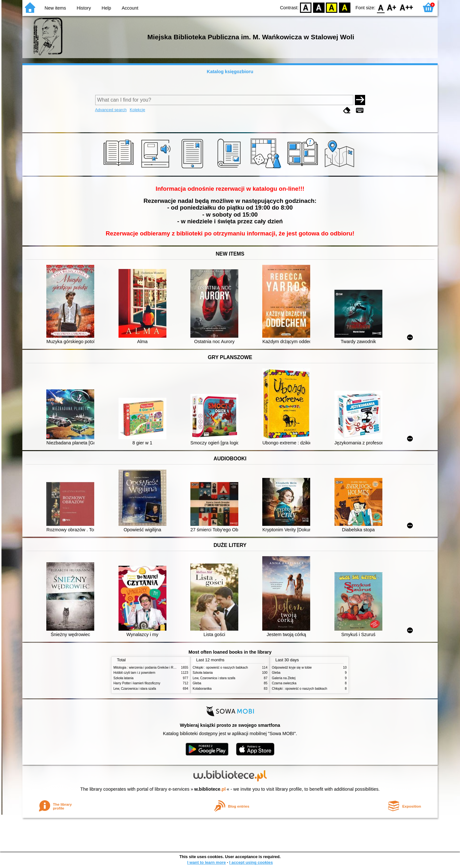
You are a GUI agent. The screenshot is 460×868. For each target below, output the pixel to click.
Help (106, 8)
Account (130, 8)
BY (345, 7)
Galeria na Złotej (284, 678)
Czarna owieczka (284, 683)
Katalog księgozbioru (230, 72)
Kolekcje (137, 110)
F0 (381, 7)
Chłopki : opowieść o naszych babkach (220, 668)
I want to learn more (207, 862)
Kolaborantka (202, 689)
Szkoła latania (123, 678)
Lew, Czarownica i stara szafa (135, 689)
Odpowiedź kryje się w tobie (292, 668)
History (84, 8)
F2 (406, 7)
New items (55, 8)
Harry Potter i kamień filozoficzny (137, 683)
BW (319, 7)
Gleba (197, 683)
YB (332, 7)
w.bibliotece (210, 789)
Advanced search (111, 110)
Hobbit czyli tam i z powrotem (134, 673)
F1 (392, 7)
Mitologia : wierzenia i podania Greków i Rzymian (149, 668)
